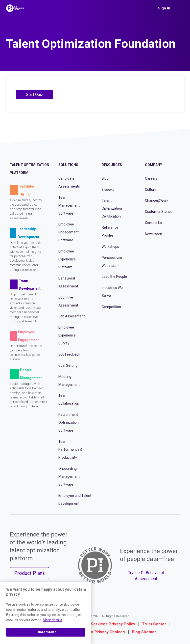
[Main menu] (182, 8)
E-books (108, 190)
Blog (105, 178)
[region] (46, 613)
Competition (111, 307)
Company (154, 165)
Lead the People (114, 277)
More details (52, 620)
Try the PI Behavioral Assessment (146, 576)
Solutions (68, 165)
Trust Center (154, 624)
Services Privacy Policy (113, 624)
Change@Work (157, 200)
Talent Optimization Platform (29, 169)
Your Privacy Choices (105, 632)
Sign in (164, 8)
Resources (112, 165)
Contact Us (154, 223)
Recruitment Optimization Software (69, 422)
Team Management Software (69, 205)
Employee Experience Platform (67, 259)
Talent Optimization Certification (112, 208)
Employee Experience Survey (67, 335)
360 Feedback (69, 354)
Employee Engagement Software (69, 232)
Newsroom (154, 234)
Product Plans (29, 573)
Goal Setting (68, 365)
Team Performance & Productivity (70, 449)
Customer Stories (159, 212)
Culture (151, 190)
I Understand (46, 632)
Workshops (110, 247)
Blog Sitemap (144, 632)
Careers (151, 178)
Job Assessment (72, 316)
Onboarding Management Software (69, 476)
